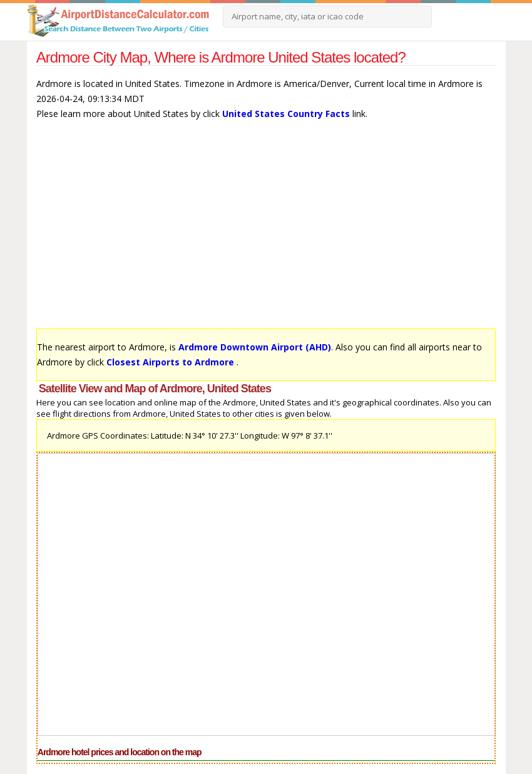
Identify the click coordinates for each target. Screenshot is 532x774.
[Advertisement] (266, 230)
